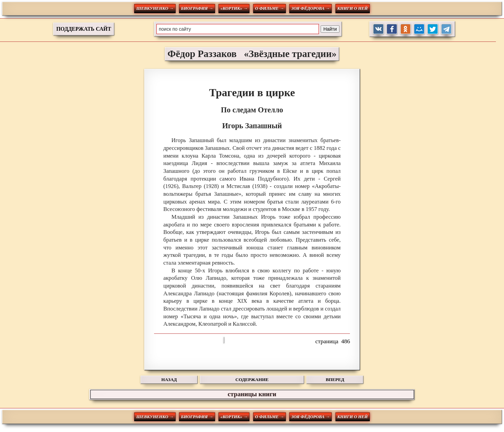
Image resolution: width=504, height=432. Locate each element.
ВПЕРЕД (335, 380)
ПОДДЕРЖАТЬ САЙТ (84, 29)
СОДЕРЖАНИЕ (252, 380)
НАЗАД (169, 380)
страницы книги (252, 394)
